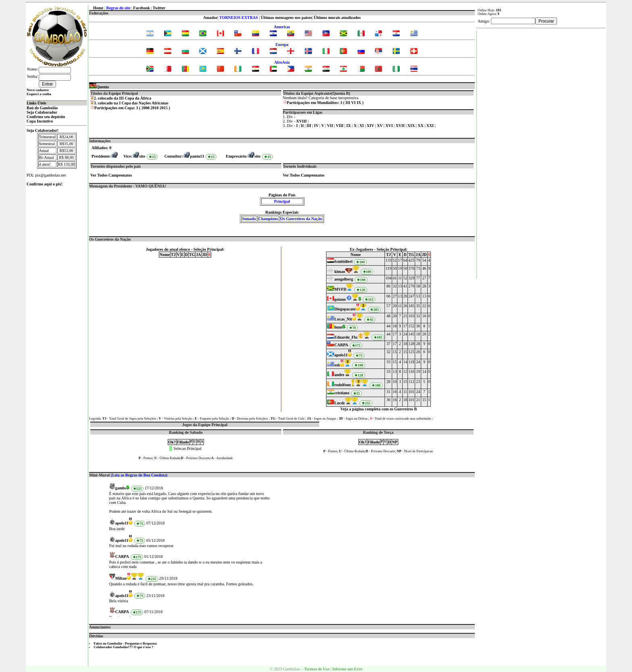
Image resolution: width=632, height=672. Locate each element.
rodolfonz (342, 385)
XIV (371, 126)
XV (380, 126)
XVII (401, 126)
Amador (210, 18)
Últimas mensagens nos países (286, 18)
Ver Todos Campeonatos (111, 175)
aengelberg (344, 279)
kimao (340, 272)
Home (98, 8)
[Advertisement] (541, 152)
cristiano (342, 393)
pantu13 (197, 156)
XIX (412, 126)
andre (339, 375)
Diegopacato (345, 309)
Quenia (99, 87)
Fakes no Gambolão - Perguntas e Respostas (125, 644)
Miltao (121, 578)
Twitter (159, 8)
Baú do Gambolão (42, 108)
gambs (121, 488)
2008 (146, 108)
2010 (154, 108)
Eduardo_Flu (346, 337)
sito (142, 156)
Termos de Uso (317, 669)
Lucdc (340, 403)
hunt (338, 327)
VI (353, 103)
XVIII (302, 121)
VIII (340, 126)
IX (359, 103)
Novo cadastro (38, 90)
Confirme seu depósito (46, 117)
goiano (340, 299)
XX (421, 126)
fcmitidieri (343, 261)
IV (317, 126)
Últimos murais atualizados (337, 18)
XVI (390, 126)
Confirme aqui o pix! (45, 184)
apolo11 (341, 355)
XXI (431, 126)
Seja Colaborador (42, 112)
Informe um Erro (347, 669)
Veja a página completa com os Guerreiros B (379, 409)
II (303, 126)
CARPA (341, 345)
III (348, 103)
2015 (164, 108)
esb (337, 365)
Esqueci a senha (39, 94)
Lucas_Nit (343, 319)
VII (331, 126)
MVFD (340, 289)
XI (362, 126)
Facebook (142, 8)
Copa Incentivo (40, 121)
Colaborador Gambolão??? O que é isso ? (123, 647)
